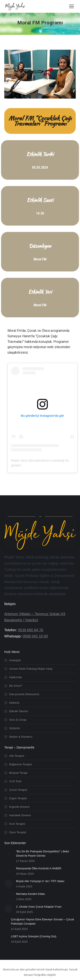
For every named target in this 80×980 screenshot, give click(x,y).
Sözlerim (15, 728)
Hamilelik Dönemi (20, 815)
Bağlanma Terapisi (21, 764)
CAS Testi (15, 781)
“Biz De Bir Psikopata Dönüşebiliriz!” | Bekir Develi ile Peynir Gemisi (43, 854)
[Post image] (9, 854)
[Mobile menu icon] (71, 6)
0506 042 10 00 (35, 636)
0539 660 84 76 (31, 630)
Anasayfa (15, 660)
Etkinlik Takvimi (19, 711)
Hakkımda (15, 677)
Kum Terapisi (17, 824)
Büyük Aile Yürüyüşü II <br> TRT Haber (40, 881)
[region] (40, 941)
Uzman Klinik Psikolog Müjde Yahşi (31, 669)
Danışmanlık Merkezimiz (24, 694)
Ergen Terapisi (18, 798)
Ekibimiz (14, 703)
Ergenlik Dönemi (19, 807)
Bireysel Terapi (18, 773)
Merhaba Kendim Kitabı (31, 894)
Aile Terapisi (17, 756)
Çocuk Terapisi (18, 790)
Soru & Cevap (18, 720)
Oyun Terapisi (18, 832)
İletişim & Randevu (21, 737)
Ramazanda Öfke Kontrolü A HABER (39, 868)
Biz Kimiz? (16, 686)
